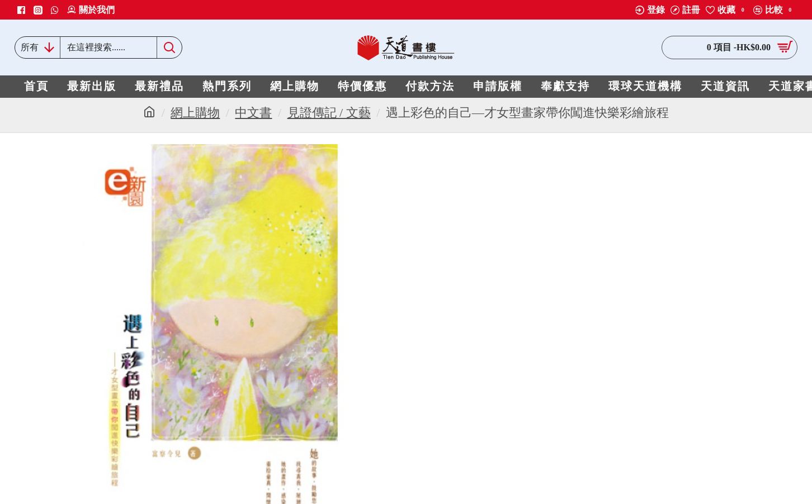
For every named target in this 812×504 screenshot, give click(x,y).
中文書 (253, 113)
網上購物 (195, 113)
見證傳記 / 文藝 (329, 113)
